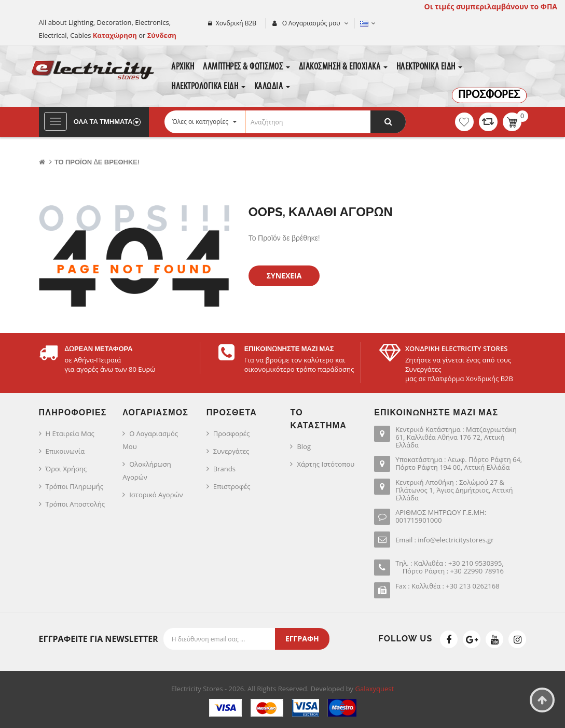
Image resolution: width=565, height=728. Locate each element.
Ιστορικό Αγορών (156, 495)
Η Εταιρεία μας (70, 433)
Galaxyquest (375, 689)
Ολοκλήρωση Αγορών (147, 471)
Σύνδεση (162, 35)
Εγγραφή (302, 639)
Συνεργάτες (231, 451)
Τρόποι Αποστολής (75, 504)
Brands (224, 469)
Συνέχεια (284, 276)
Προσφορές (231, 433)
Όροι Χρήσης (66, 469)
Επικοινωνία (65, 451)
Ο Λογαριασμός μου (150, 440)
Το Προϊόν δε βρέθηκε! (97, 162)
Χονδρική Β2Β (236, 23)
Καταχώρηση (116, 35)
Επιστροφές (232, 486)
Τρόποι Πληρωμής (74, 486)
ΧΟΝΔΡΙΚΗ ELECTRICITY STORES (456, 348)
